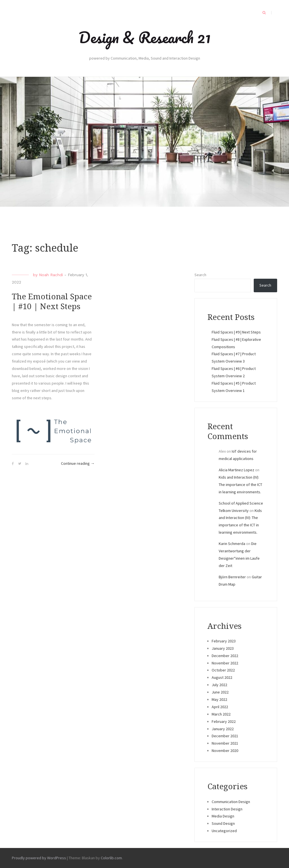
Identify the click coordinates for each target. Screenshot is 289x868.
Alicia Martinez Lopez (237, 470)
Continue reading (78, 464)
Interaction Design (227, 809)
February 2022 (224, 721)
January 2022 (223, 729)
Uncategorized (224, 831)
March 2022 (221, 714)
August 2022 (222, 677)
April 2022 (220, 707)
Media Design (223, 816)
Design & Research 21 (145, 37)
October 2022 (223, 670)
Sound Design (223, 823)
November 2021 (225, 743)
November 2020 (225, 751)
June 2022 (220, 692)
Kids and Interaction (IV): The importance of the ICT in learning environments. (240, 485)
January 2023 (223, 648)
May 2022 (219, 699)
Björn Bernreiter (232, 577)
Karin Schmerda (232, 544)
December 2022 (225, 656)
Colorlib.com (111, 858)
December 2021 (225, 736)
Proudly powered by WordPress (39, 858)
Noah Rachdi (51, 275)
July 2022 (219, 685)
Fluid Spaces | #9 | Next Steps (236, 332)
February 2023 (224, 641)
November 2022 (225, 663)
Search (200, 275)
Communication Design (231, 802)
